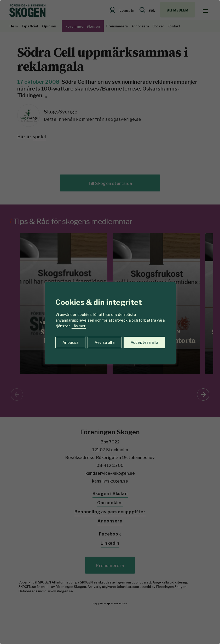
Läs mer (79, 326)
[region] (110, 322)
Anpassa (70, 342)
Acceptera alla (144, 342)
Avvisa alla (105, 342)
